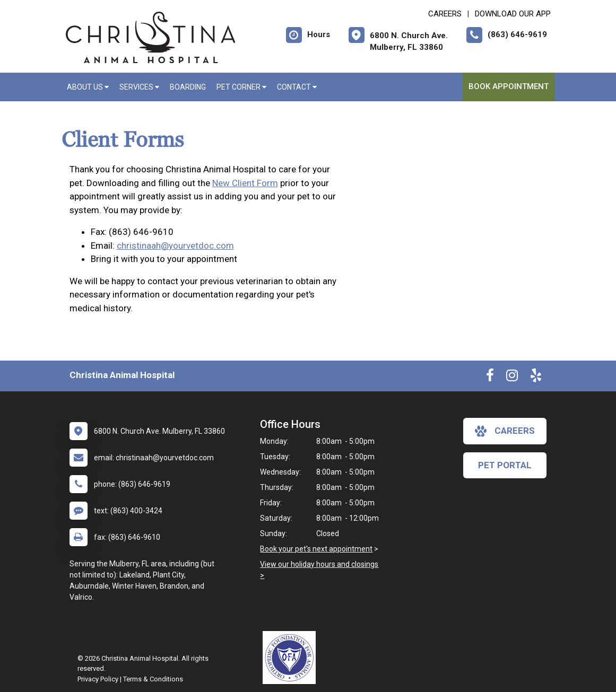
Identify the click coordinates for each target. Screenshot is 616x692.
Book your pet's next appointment (316, 549)
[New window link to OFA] (292, 658)
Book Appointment (509, 86)
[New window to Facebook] (490, 378)
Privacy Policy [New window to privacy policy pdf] (98, 679)
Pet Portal (505, 465)
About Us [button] (88, 87)
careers (505, 431)
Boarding (188, 87)
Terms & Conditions (153, 679)
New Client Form (245, 183)
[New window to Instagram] (512, 378)
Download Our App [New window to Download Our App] (513, 14)
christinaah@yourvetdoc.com (175, 246)
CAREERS (445, 14)
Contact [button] (297, 87)
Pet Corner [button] (241, 87)
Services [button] (139, 87)
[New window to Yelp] (536, 378)
